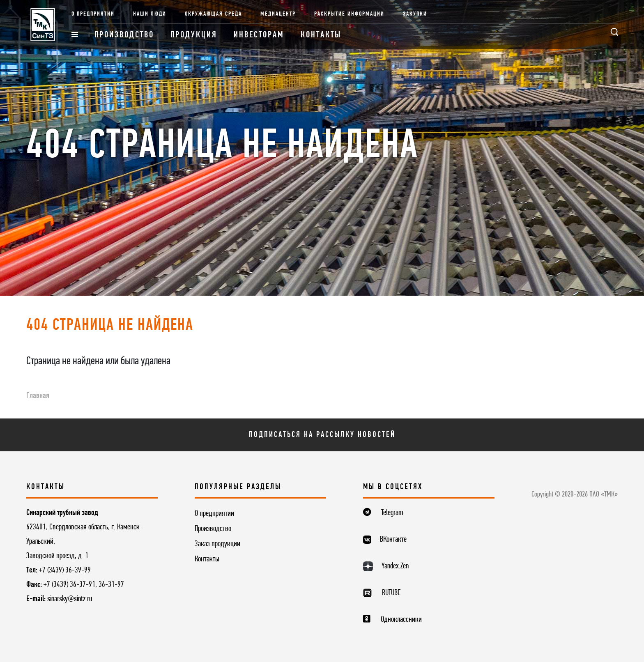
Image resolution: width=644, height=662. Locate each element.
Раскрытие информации (349, 14)
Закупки (415, 14)
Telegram (392, 513)
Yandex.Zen (395, 566)
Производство (124, 35)
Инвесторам (259, 35)
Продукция (194, 35)
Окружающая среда (213, 14)
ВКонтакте (393, 540)
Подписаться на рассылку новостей (322, 435)
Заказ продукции (217, 544)
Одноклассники (401, 620)
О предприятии (93, 14)
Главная (38, 396)
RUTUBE (391, 593)
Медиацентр (278, 14)
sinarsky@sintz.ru (70, 599)
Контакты (321, 35)
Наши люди (150, 14)
